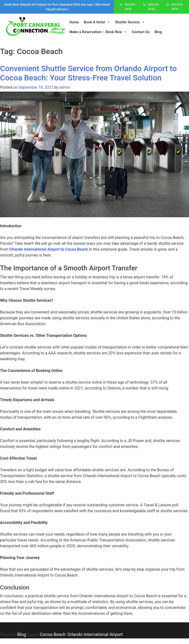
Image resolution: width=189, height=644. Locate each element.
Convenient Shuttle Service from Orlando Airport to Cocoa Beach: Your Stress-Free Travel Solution (88, 73)
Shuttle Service (130, 22)
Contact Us (141, 32)
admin (65, 87)
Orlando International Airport (95, 634)
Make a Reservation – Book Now (98, 32)
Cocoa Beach (53, 634)
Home (74, 22)
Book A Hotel (97, 22)
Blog (158, 32)
